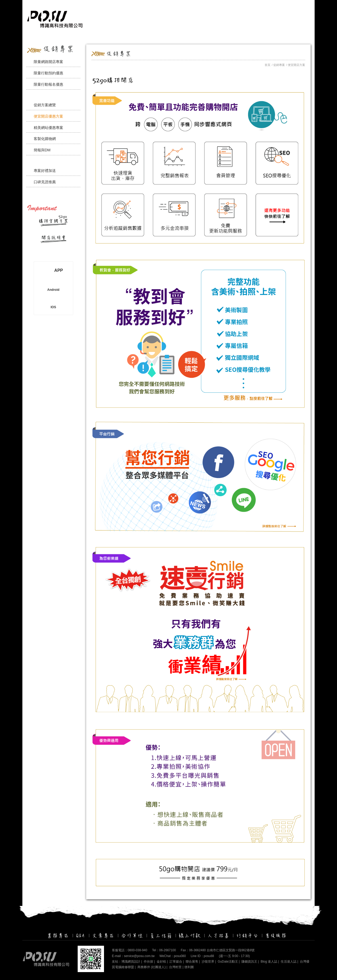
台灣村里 (175, 967)
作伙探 (148, 962)
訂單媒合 (176, 962)
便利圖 (189, 967)
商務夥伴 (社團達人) (152, 967)
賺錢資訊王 (249, 962)
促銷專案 (279, 65)
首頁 (267, 65)
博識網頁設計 (131, 962)
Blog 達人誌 (269, 962)
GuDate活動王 (228, 962)
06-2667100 (168, 950)
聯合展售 (192, 962)
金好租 (161, 962)
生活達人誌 (289, 962)
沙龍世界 (208, 962)
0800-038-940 (137, 950)
